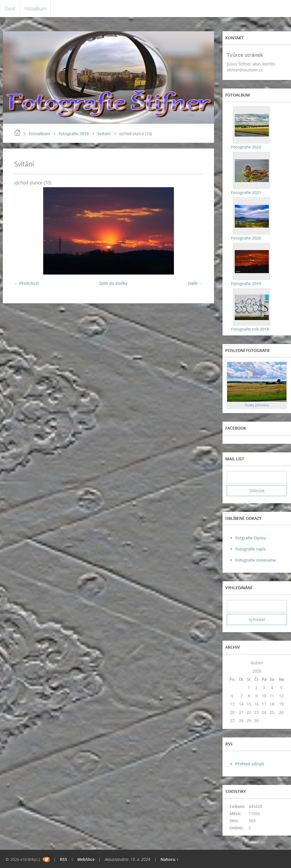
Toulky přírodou (257, 405)
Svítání (104, 134)
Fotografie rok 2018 (250, 329)
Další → (195, 283)
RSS (64, 859)
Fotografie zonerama (255, 560)
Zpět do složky (113, 283)
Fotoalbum (35, 9)
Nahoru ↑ (170, 859)
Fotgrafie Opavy (251, 538)
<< (232, 663)
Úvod (10, 9)
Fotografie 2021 (246, 192)
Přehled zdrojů (250, 764)
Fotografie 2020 (246, 238)
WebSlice (86, 859)
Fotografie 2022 (246, 147)
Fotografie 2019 (74, 134)
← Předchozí (26, 283)
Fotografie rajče (251, 549)
